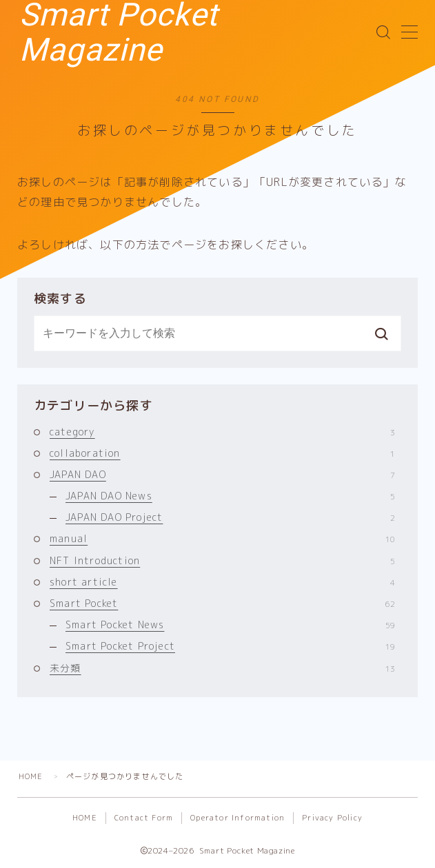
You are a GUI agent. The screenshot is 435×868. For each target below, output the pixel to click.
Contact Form (144, 818)
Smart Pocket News (230, 624)
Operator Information (237, 818)
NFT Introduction (222, 560)
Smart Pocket (222, 603)
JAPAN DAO (222, 474)
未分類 (222, 668)
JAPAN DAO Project (230, 517)
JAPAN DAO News (230, 496)
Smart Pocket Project (230, 646)
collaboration (222, 453)
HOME (31, 776)
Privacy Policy (332, 818)
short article (222, 582)
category (222, 432)
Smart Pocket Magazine (202, 32)
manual (222, 538)
